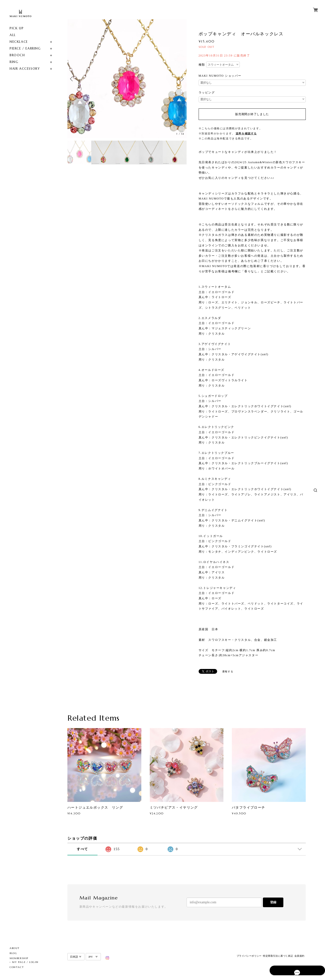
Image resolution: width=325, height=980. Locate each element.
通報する (228, 671)
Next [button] (182, 79)
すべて (82, 849)
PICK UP (17, 28)
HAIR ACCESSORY (25, 69)
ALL (13, 35)
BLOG (13, 953)
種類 (202, 65)
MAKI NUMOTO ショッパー (220, 76)
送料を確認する (246, 133)
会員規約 (299, 956)
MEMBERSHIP (19, 958)
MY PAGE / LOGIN (25, 962)
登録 (273, 902)
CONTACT (17, 967)
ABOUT (15, 948)
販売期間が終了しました (252, 114)
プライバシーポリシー (249, 956)
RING (14, 62)
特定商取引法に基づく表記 (278, 956)
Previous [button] (72, 79)
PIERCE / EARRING (25, 48)
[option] (127, 79)
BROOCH (17, 55)
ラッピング (207, 93)
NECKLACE (19, 42)
